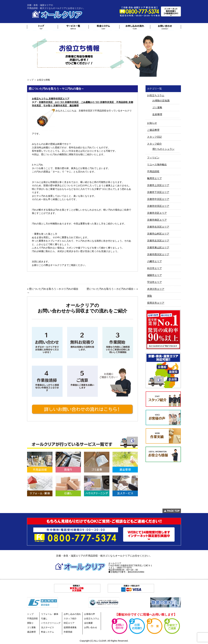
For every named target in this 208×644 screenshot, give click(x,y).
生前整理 (157, 114)
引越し (44, 618)
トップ (30, 80)
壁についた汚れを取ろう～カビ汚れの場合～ (111, 289)
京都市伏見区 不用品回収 (114, 102)
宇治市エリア (154, 282)
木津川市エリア (156, 289)
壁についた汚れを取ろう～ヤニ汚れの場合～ (56, 89)
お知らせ (152, 123)
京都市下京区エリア (158, 192)
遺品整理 (31, 632)
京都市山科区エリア (158, 234)
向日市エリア (154, 268)
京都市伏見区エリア (59, 99)
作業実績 (68, 632)
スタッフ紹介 (154, 144)
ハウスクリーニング (51, 623)
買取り (30, 623)
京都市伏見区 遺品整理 (66, 106)
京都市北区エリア (157, 213)
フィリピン (153, 158)
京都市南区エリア (157, 220)
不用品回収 (153, 171)
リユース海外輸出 (157, 165)
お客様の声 (90, 614)
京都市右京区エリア (158, 227)
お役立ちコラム (40, 99)
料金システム (48, 632)
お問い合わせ (91, 627)
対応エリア (69, 623)
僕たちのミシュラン (163, 149)
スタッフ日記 (154, 137)
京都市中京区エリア (158, 199)
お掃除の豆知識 (161, 101)
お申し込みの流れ (72, 614)
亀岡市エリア (154, 178)
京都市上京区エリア (158, 185)
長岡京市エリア (156, 303)
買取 (150, 296)
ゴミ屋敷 (157, 108)
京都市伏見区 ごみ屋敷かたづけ (82, 102)
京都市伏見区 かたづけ (51, 102)
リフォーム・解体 (50, 614)
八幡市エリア (154, 261)
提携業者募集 (70, 627)
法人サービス (48, 627)
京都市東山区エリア (158, 248)
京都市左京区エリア (158, 241)
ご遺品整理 (153, 130)
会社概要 (88, 623)
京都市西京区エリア (158, 254)
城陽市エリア (154, 275)
